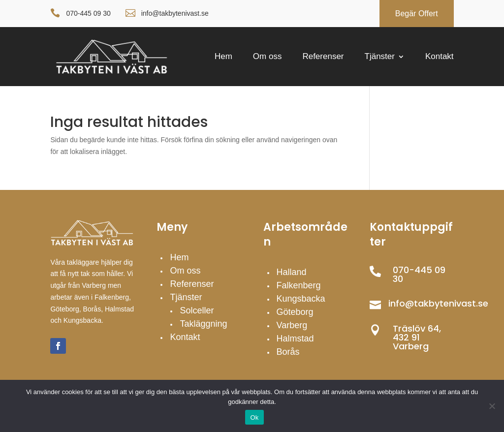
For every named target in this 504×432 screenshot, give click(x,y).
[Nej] (492, 406)
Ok (254, 417)
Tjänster (380, 57)
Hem (223, 57)
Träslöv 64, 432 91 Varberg (417, 337)
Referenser (323, 57)
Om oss (268, 57)
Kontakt (440, 57)
